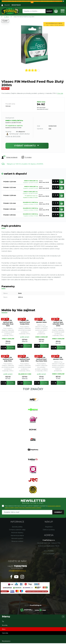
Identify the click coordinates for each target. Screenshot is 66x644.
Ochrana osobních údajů (17, 530)
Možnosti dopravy (17, 533)
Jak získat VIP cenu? (43, 109)
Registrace (49, 528)
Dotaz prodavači (9, 157)
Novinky (5, 626)
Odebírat (58, 513)
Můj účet (7, 5)
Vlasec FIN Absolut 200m (41, 321)
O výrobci (26, 157)
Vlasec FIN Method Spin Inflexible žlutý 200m (58, 323)
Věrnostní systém (17, 539)
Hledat (49, 11)
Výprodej (5, 634)
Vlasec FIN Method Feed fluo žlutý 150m (41, 359)
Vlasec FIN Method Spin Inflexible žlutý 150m (8, 323)
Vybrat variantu (27, 146)
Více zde (60, 93)
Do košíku (11, 348)
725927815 (17, 567)
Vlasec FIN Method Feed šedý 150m (8, 359)
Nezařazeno (6, 642)
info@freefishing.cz (17, 571)
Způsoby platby (17, 528)
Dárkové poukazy (49, 530)
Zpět (5, 21)
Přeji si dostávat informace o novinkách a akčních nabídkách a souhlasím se (33, 507)
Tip (3, 622)
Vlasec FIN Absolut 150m (58, 358)
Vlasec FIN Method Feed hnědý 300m (25, 322)
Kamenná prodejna (17, 536)
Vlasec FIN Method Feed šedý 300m (25, 359)
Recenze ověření (17, 542)
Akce (4, 630)
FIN (50, 129)
